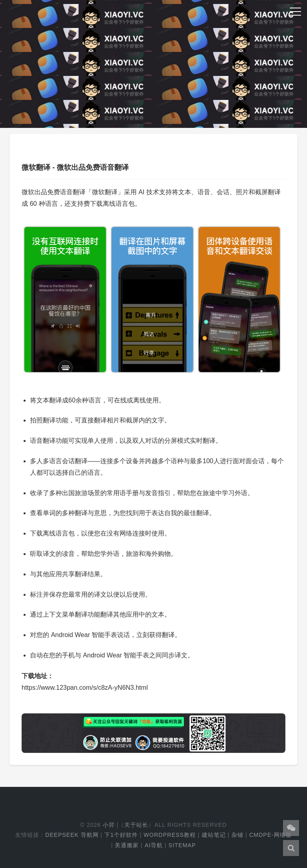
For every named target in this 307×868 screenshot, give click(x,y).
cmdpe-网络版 (270, 835)
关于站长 (136, 825)
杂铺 (237, 835)
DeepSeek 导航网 (72, 835)
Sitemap (182, 845)
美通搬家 (127, 845)
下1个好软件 (121, 835)
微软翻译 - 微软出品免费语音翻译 (75, 167)
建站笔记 (214, 835)
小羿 (109, 825)
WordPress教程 (170, 835)
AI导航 (154, 845)
